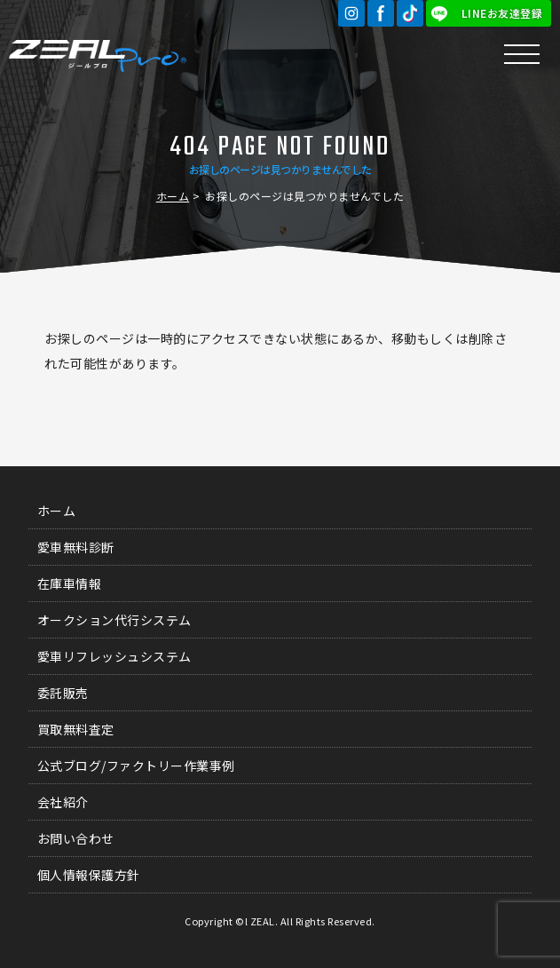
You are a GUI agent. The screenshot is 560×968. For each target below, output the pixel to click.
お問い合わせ (76, 838)
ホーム (173, 196)
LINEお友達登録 (502, 13)
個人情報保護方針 (89, 875)
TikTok (410, 13)
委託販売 (63, 693)
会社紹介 (63, 802)
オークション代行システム (114, 620)
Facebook (381, 13)
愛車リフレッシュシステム (114, 656)
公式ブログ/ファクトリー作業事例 (136, 766)
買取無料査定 (76, 729)
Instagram (351, 13)
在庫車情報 (70, 583)
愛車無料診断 (76, 547)
